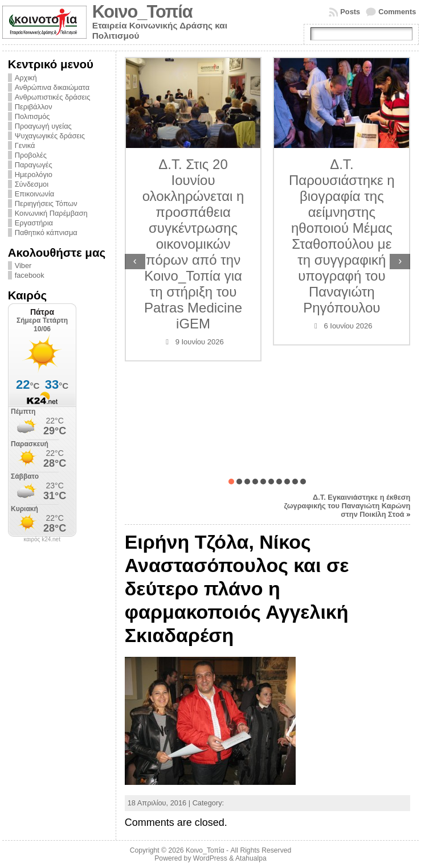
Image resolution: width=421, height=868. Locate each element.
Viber (23, 266)
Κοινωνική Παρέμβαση (51, 213)
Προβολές (31, 155)
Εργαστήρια (34, 223)
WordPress (210, 858)
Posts (350, 12)
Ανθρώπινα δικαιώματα (52, 87)
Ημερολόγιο (34, 174)
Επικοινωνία (34, 194)
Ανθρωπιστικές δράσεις (53, 97)
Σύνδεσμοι (32, 184)
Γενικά (25, 145)
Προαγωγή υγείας (43, 126)
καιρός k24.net (42, 540)
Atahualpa (251, 858)
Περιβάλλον (34, 107)
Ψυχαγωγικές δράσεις (50, 136)
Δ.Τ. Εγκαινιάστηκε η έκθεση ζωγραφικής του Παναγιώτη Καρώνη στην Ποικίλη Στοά (348, 506)
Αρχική (26, 78)
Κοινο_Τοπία (142, 12)
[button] (231, 482)
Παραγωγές (34, 165)
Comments (397, 12)
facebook (30, 275)
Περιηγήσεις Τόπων (46, 203)
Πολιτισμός (32, 116)
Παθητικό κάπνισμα (46, 233)
